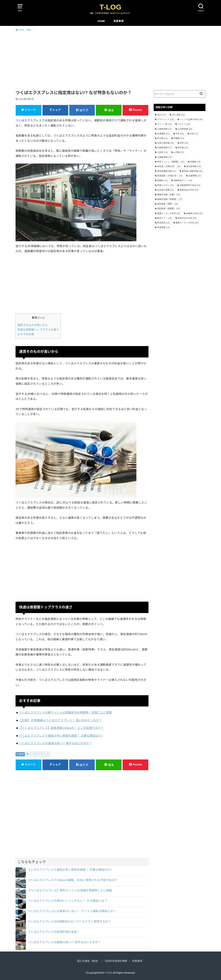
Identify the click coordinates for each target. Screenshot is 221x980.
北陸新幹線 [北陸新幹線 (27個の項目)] (164, 148)
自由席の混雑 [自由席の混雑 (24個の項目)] (165, 190)
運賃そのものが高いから (33, 325)
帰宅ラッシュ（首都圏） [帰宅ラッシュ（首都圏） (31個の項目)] (171, 162)
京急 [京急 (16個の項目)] (180, 134)
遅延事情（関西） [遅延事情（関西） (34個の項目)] (168, 204)
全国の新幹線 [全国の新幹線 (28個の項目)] (165, 143)
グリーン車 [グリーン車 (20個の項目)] (164, 124)
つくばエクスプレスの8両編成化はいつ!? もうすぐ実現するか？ (69, 921)
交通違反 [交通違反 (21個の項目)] (163, 134)
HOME (101, 21)
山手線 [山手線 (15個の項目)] (179, 152)
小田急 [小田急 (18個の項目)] (162, 152)
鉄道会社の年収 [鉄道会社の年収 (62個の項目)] (187, 218)
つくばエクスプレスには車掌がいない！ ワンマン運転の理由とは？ (72, 911)
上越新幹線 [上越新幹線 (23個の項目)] (164, 129)
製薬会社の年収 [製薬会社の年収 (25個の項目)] (189, 190)
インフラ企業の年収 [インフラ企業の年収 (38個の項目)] (191, 119)
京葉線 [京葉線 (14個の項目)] (179, 138)
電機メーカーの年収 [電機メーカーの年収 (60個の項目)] (187, 223)
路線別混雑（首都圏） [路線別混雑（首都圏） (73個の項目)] (170, 199)
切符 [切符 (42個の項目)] (184, 143)
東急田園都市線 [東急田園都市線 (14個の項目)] (167, 171)
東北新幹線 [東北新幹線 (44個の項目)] (194, 166)
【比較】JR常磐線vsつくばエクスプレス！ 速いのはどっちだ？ (60, 720)
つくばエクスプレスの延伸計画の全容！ (54, 932)
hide (41, 318)
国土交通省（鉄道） (88, 961)
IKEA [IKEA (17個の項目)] (162, 115)
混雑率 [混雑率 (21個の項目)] (162, 180)
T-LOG (110, 7)
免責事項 (119, 21)
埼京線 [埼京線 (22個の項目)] (183, 148)
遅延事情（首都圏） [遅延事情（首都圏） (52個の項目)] (169, 209)
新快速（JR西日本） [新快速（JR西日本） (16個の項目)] (169, 166)
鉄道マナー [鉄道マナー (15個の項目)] (164, 218)
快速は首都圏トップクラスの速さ (38, 330)
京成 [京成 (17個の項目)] (194, 134)
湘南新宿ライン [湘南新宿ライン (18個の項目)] (183, 180)
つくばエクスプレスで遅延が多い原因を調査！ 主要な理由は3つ (61, 736)
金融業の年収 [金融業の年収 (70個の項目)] (194, 213)
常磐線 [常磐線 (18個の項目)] (195, 162)
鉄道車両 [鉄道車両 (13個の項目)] (163, 223)
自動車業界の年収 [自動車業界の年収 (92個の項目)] (190, 185)
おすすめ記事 (26, 334)
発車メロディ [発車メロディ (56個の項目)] (165, 185)
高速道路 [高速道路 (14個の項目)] (163, 227)
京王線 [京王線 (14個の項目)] (162, 138)
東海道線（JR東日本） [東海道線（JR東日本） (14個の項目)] (170, 176)
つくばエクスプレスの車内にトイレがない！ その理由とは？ (67, 901)
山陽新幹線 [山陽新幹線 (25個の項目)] (164, 157)
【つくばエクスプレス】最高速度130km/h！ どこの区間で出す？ (61, 728)
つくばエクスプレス (39, 754)
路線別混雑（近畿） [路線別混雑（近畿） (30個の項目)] (169, 195)
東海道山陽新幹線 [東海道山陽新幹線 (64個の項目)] (192, 171)
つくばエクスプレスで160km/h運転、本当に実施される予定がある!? (72, 880)
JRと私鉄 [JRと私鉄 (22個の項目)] (178, 115)
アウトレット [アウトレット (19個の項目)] (165, 119)
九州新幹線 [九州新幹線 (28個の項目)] (185, 129)
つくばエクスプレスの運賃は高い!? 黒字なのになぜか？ (55, 743)
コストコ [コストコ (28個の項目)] (184, 124)
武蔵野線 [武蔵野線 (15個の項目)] (195, 176)
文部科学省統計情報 (116, 961)
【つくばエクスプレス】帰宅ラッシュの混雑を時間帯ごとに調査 (70, 890)
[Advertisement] (110, 60)
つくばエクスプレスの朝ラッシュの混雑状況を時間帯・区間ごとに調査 (65, 713)
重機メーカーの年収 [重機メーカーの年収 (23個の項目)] (169, 213)
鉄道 (21, 754)
